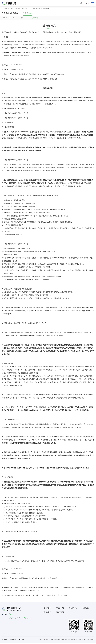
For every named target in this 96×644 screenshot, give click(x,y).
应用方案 (6, 19)
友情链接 (21, 640)
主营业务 (18, 8)
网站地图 (5, 640)
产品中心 (17, 19)
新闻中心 (73, 609)
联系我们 (47, 614)
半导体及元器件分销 (10, 13)
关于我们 (47, 609)
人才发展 (85, 609)
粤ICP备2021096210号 (87, 640)
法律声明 (13, 640)
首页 (12, 8)
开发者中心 (29, 19)
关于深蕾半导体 (35, 8)
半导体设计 (27, 13)
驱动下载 (60, 614)
